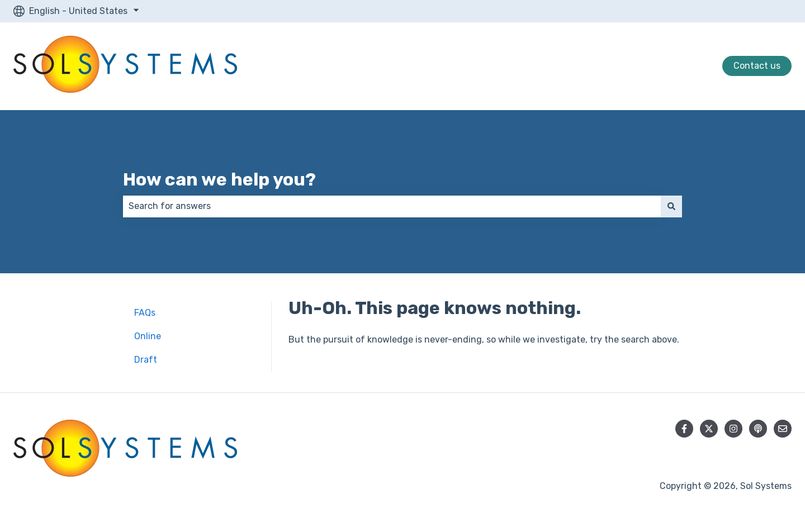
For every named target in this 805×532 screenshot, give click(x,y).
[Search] (671, 206)
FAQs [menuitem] (145, 313)
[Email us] (783, 429)
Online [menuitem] (148, 336)
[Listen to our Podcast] (758, 429)
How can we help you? (219, 179)
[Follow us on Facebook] (684, 429)
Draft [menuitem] (146, 360)
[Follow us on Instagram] (733, 429)
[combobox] (392, 206)
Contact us (757, 66)
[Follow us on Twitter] (709, 429)
